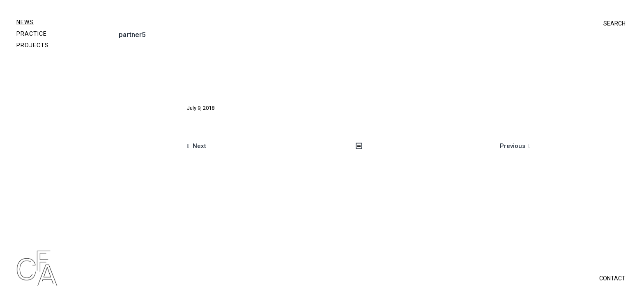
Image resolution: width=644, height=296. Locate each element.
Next (199, 146)
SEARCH (614, 23)
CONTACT (612, 278)
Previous (513, 146)
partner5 (132, 35)
